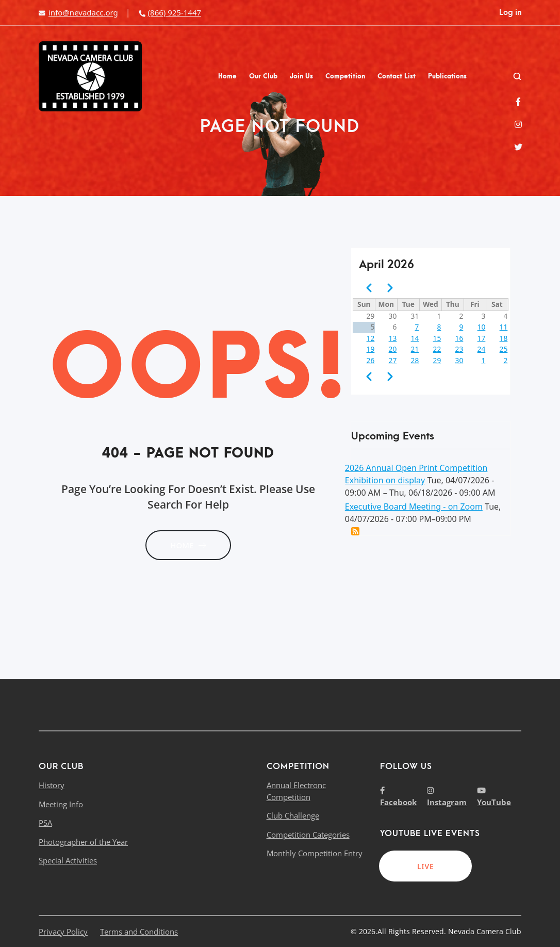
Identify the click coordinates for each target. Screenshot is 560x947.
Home (227, 76)
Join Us (301, 76)
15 (437, 338)
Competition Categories (308, 835)
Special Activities (68, 860)
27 (393, 360)
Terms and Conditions (139, 932)
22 (437, 349)
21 (415, 349)
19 (371, 349)
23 (459, 349)
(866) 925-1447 (170, 12)
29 (437, 360)
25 (504, 349)
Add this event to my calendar (355, 531)
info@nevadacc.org (78, 12)
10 (482, 327)
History (52, 785)
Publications (447, 76)
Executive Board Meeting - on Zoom (414, 507)
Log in (510, 12)
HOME (188, 545)
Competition (345, 76)
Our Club (263, 76)
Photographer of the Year (83, 842)
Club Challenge (293, 815)
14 (415, 338)
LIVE (426, 866)
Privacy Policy (63, 932)
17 (482, 338)
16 (459, 338)
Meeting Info (61, 804)
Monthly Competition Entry (315, 853)
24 (482, 349)
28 (415, 360)
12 (371, 338)
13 (393, 338)
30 (459, 360)
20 (393, 349)
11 (504, 327)
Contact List (397, 76)
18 (504, 338)
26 (371, 360)
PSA (45, 823)
